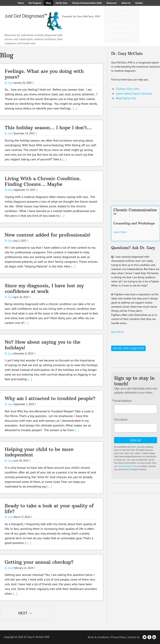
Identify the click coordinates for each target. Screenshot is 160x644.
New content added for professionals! (48, 235)
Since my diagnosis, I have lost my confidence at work (44, 288)
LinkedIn (154, 637)
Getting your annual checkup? (39, 562)
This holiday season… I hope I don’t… (48, 127)
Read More (117, 332)
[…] (75, 108)
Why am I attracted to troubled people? (50, 398)
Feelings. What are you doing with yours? (44, 74)
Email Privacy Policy (128, 466)
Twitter (145, 637)
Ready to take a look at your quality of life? (49, 508)
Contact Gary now (128, 89)
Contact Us (134, 637)
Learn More (120, 232)
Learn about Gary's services (134, 93)
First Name (121, 420)
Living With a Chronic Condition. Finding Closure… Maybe (44, 181)
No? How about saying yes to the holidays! (43, 345)
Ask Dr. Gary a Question (128, 348)
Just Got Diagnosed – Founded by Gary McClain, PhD (51, 19)
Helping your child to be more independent (39, 452)
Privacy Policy (118, 637)
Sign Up (136, 440)
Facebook (149, 637)
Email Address (123, 401)
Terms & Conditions (98, 637)
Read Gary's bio (126, 98)
